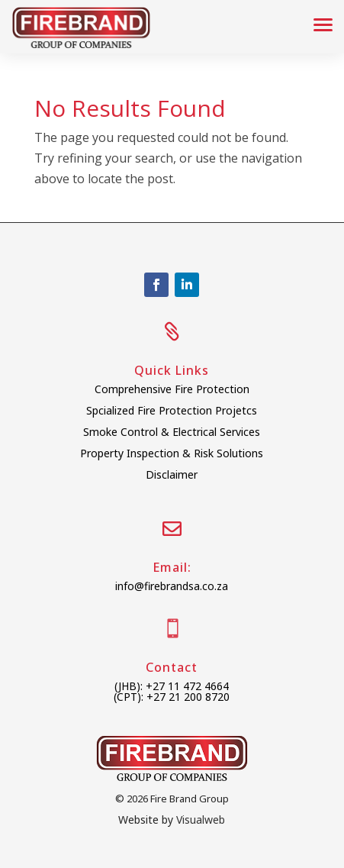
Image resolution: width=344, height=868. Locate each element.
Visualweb (201, 820)
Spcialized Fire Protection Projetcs (172, 410)
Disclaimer (172, 474)
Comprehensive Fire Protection (172, 389)
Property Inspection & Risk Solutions (172, 453)
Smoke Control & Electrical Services (172, 432)
